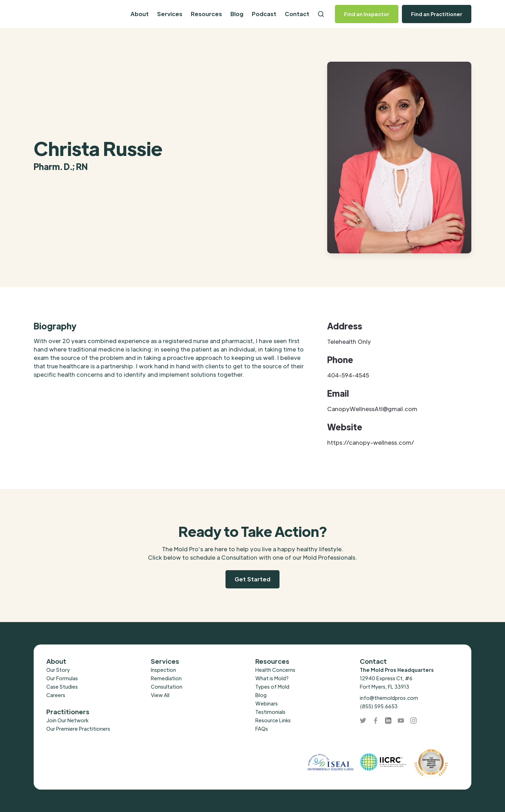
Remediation (166, 678)
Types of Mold (272, 687)
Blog (237, 14)
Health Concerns (275, 670)
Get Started (252, 579)
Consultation (167, 687)
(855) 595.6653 (379, 706)
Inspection (163, 670)
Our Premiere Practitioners (78, 729)
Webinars (267, 703)
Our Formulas (62, 678)
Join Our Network (67, 720)
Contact (297, 14)
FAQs (262, 729)
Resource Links (273, 720)
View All (160, 695)
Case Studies (62, 687)
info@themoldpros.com (389, 698)
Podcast (264, 14)
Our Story (58, 670)
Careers (56, 695)
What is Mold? (272, 678)
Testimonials (270, 712)
